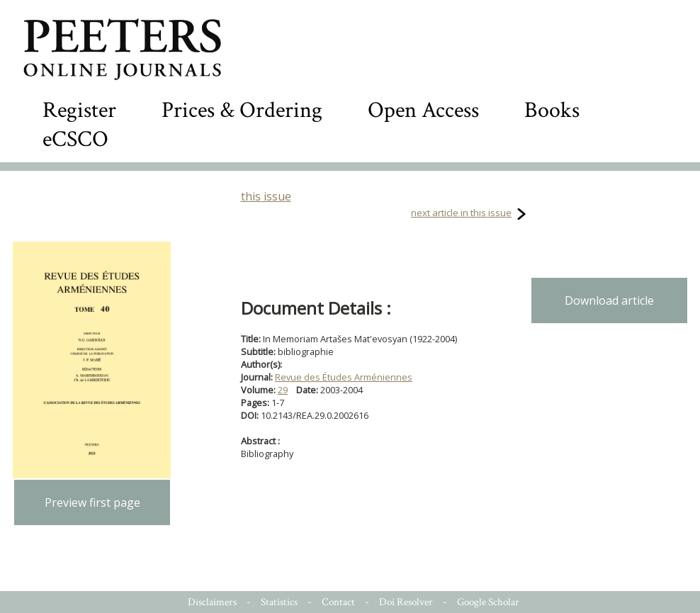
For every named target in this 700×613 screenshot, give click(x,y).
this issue (266, 196)
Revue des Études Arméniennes (344, 377)
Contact (338, 602)
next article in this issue (461, 213)
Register (79, 110)
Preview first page (92, 502)
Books (552, 110)
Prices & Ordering (242, 110)
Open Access (423, 110)
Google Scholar (488, 602)
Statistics (279, 602)
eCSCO (75, 139)
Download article (609, 300)
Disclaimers (212, 602)
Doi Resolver (406, 602)
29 (283, 390)
